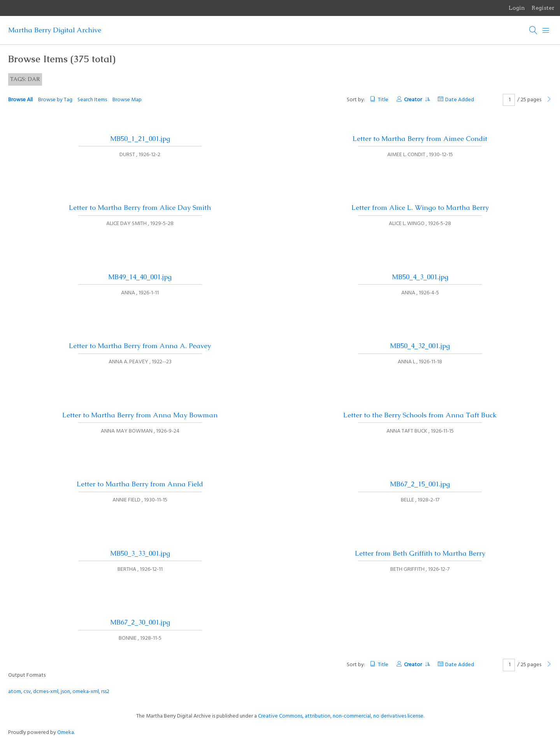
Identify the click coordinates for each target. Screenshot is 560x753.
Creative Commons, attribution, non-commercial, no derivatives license (341, 716)
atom (15, 692)
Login (517, 8)
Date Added (460, 100)
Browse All (20, 100)
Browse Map (127, 100)
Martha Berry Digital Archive (55, 30)
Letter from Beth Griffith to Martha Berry (420, 553)
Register (543, 8)
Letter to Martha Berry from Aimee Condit (420, 139)
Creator (417, 100)
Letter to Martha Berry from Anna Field (140, 484)
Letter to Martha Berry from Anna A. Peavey (140, 346)
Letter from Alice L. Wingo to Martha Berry (420, 208)
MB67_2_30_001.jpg (140, 622)
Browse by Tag (55, 100)
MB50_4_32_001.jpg (420, 346)
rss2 (105, 692)
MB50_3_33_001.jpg (140, 553)
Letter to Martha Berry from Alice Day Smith (140, 208)
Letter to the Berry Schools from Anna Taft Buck (420, 415)
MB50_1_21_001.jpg (140, 139)
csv (27, 692)
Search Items (92, 100)
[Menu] (546, 30)
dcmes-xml (46, 692)
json (65, 692)
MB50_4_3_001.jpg (420, 277)
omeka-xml (86, 692)
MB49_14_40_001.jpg (140, 277)
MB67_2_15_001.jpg (420, 484)
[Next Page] (549, 100)
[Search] (534, 30)
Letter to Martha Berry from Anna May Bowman (140, 415)
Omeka (66, 733)
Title (383, 100)
